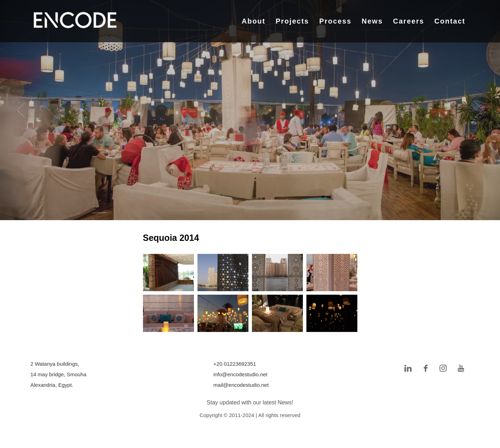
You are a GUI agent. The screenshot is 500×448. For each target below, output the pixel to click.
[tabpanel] (250, 110)
